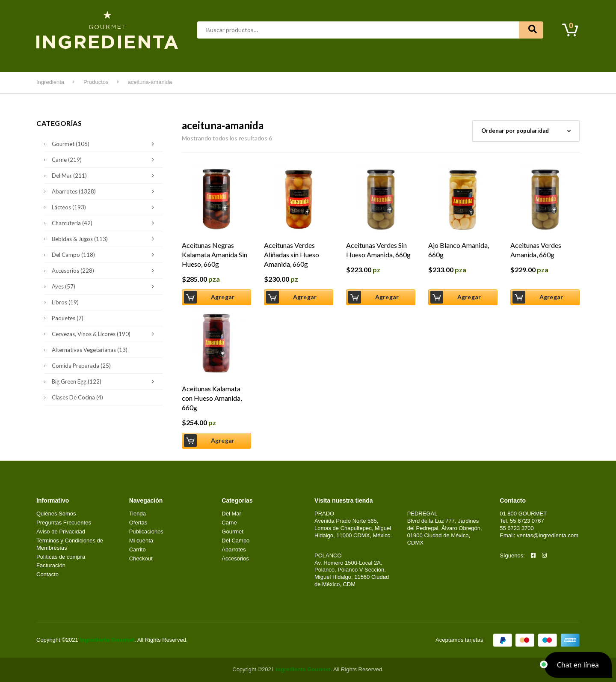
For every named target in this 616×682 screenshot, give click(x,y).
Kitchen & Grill (352, 60)
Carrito (138, 549)
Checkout (141, 558)
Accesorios (105, 271)
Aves (138, 60)
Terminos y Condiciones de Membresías (70, 544)
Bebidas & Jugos (105, 239)
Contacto (480, 60)
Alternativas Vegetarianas (90, 350)
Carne (166, 60)
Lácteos (268, 60)
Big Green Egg (105, 381)
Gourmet (233, 60)
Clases (412, 60)
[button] (578, 665)
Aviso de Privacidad (61, 532)
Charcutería (105, 223)
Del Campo (307, 60)
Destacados (64, 60)
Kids (390, 60)
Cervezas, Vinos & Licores (105, 334)
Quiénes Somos (56, 514)
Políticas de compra (61, 557)
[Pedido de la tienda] (526, 131)
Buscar (531, 30)
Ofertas (138, 523)
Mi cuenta (441, 60)
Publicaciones (146, 532)
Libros (65, 302)
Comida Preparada (81, 366)
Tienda (138, 514)
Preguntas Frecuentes (64, 523)
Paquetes (68, 318)
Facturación (51, 565)
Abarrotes (105, 60)
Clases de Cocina (77, 397)
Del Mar (198, 60)
